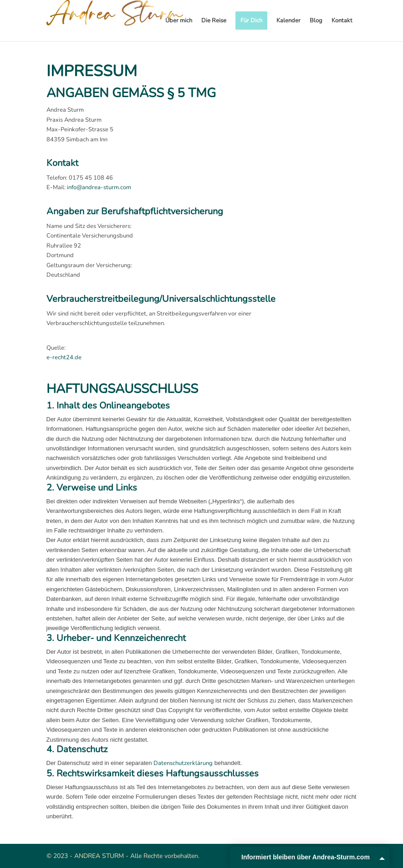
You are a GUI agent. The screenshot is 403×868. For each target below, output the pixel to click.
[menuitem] (179, 21)
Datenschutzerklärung (183, 763)
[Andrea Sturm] (115, 21)
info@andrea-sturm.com (99, 187)
